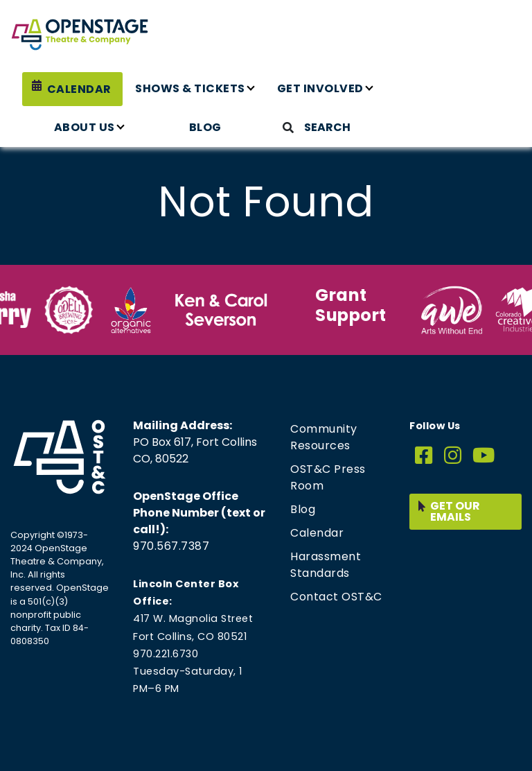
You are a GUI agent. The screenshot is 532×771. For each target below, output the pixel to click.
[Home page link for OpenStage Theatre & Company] (80, 35)
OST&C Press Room (328, 477)
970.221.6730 (166, 654)
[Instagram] (453, 456)
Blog (205, 127)
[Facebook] (424, 456)
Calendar (79, 89)
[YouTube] (484, 456)
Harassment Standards (326, 565)
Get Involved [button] (320, 88)
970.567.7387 (171, 546)
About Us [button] (85, 127)
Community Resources (324, 437)
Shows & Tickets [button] (190, 88)
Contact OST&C (336, 597)
